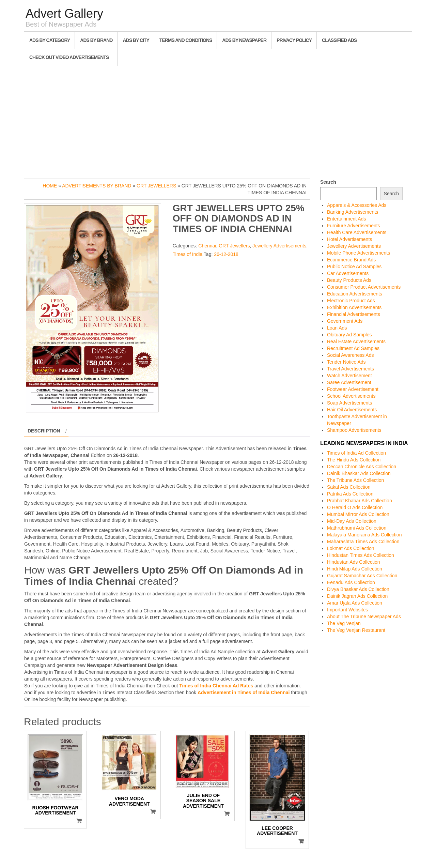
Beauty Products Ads (349, 280)
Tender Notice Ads (346, 362)
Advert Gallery (64, 13)
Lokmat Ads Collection (351, 548)
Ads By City (136, 40)
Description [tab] (44, 431)
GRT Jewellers (156, 186)
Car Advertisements (348, 273)
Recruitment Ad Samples (353, 348)
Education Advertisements (355, 294)
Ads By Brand (96, 40)
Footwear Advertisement (353, 389)
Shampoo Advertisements (354, 430)
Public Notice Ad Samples (354, 267)
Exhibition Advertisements (354, 307)
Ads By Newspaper (244, 40)
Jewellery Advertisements (279, 246)
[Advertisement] (218, 121)
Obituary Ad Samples (349, 335)
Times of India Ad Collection (356, 453)
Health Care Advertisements (357, 232)
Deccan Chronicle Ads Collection (362, 467)
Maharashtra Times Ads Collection (363, 542)
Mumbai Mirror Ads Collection (358, 514)
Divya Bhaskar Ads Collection (358, 589)
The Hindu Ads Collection (354, 460)
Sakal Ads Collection (349, 487)
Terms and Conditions (186, 40)
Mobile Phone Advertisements (359, 253)
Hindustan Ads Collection (354, 562)
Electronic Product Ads (351, 301)
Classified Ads (339, 40)
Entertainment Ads (346, 219)
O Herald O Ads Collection (355, 507)
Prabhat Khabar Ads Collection (360, 501)
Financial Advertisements (354, 314)
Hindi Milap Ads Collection (355, 569)
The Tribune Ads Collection (355, 480)
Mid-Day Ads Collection (352, 521)
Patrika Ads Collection (350, 494)
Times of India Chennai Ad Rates (216, 686)
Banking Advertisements (353, 212)
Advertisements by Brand (97, 186)
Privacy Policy (294, 40)
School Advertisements (351, 396)
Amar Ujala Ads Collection (355, 603)
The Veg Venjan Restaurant (356, 630)
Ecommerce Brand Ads (351, 260)
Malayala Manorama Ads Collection (364, 535)
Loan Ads (337, 328)
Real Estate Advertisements (356, 341)
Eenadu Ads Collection (351, 582)
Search (328, 182)
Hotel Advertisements (349, 239)
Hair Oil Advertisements (352, 410)
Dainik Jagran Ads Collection (357, 596)
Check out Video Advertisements (69, 57)
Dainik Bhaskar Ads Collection (359, 473)
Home (50, 186)
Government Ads (345, 321)
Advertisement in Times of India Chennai (244, 692)
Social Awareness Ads (351, 355)
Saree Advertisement (349, 382)
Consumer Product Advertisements (364, 287)
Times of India (188, 254)
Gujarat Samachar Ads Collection (362, 576)
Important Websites (347, 610)
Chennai (207, 246)
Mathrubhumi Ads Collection (357, 528)
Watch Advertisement (349, 376)
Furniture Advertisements (354, 226)
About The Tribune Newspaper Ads (364, 616)
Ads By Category (50, 40)
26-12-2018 (226, 254)
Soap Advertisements (349, 403)
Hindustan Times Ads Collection (361, 555)
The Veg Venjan (344, 623)
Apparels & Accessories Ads (357, 205)
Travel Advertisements (351, 369)
